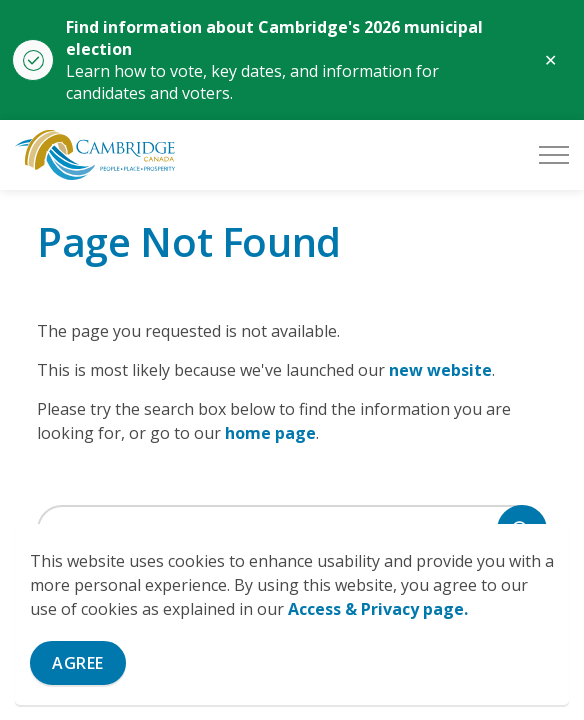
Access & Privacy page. (378, 609)
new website (440, 370)
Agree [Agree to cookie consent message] (78, 663)
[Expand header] (554, 155)
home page (270, 433)
